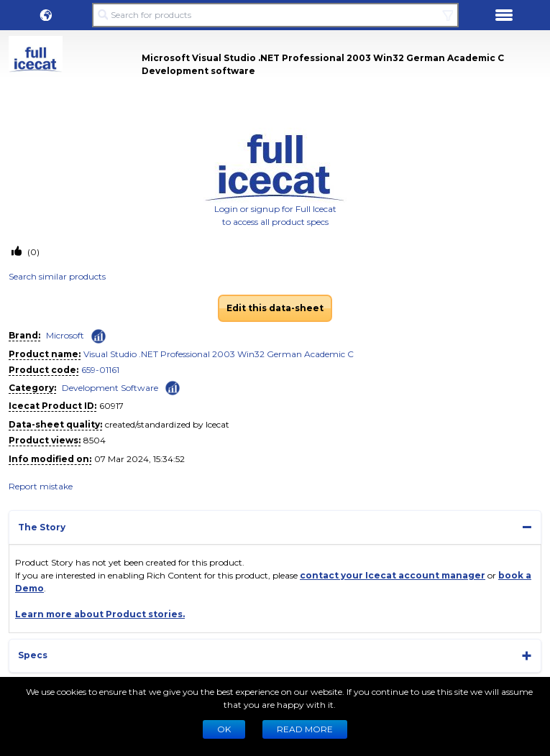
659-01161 (100, 370)
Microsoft (65, 335)
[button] (46, 15)
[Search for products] (275, 15)
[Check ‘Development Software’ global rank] (173, 387)
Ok (224, 729)
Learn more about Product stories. (100, 614)
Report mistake (41, 486)
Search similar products (57, 276)
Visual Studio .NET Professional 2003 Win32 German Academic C (219, 354)
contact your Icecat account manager (393, 575)
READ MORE (305, 729)
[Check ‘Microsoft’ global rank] (98, 336)
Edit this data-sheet (275, 308)
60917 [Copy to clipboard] (111, 406)
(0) (32, 252)
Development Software (110, 388)
